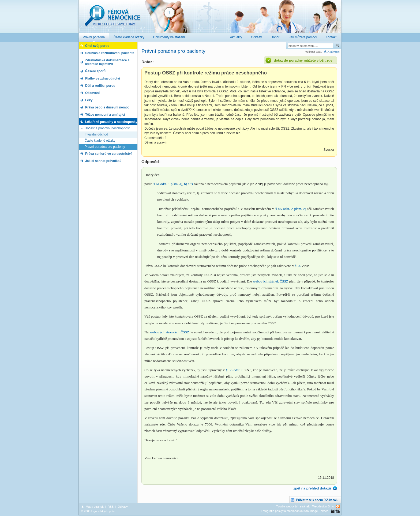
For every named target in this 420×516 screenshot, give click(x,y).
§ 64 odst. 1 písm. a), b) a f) (173, 184)
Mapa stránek (95, 507)
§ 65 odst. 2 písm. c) (291, 209)
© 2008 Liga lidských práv (98, 511)
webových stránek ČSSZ (271, 281)
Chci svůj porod (97, 46)
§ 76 (298, 266)
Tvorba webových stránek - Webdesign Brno (305, 506)
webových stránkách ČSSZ (169, 332)
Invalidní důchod (96, 134)
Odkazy (123, 507)
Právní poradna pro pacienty (105, 147)
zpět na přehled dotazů (312, 488)
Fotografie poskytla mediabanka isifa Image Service (295, 511)
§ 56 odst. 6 (235, 370)
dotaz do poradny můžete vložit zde (303, 60)
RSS (111, 507)
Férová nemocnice (112, 18)
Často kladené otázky (100, 141)
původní (335, 52)
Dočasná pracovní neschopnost (107, 128)
